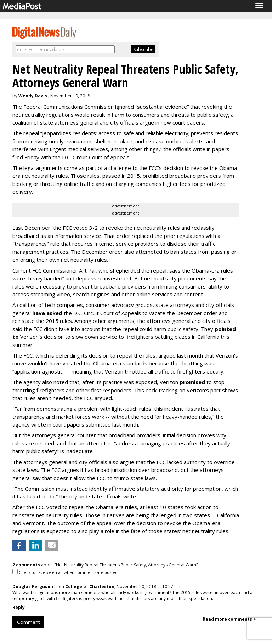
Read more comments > (229, 619)
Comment (28, 622)
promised (192, 382)
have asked (47, 313)
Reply (19, 607)
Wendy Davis (33, 96)
